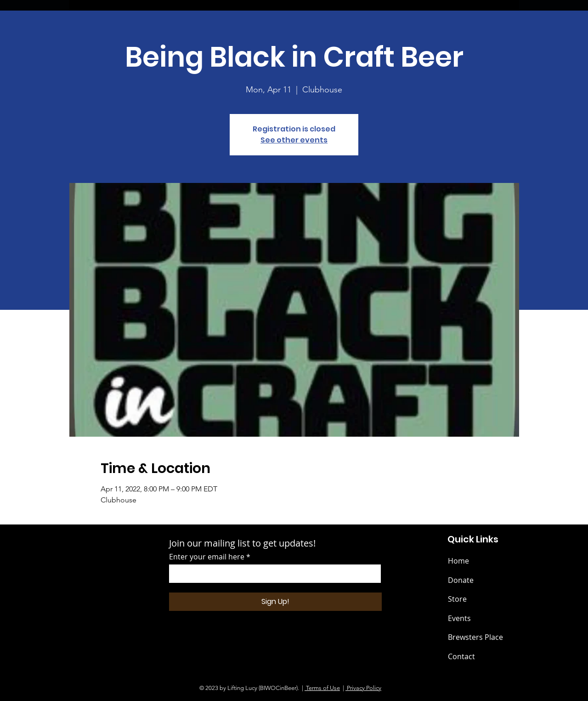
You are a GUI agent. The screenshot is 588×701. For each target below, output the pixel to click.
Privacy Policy (363, 688)
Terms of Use (322, 688)
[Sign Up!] (275, 602)
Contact (461, 656)
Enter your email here (207, 557)
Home (458, 561)
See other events (294, 140)
